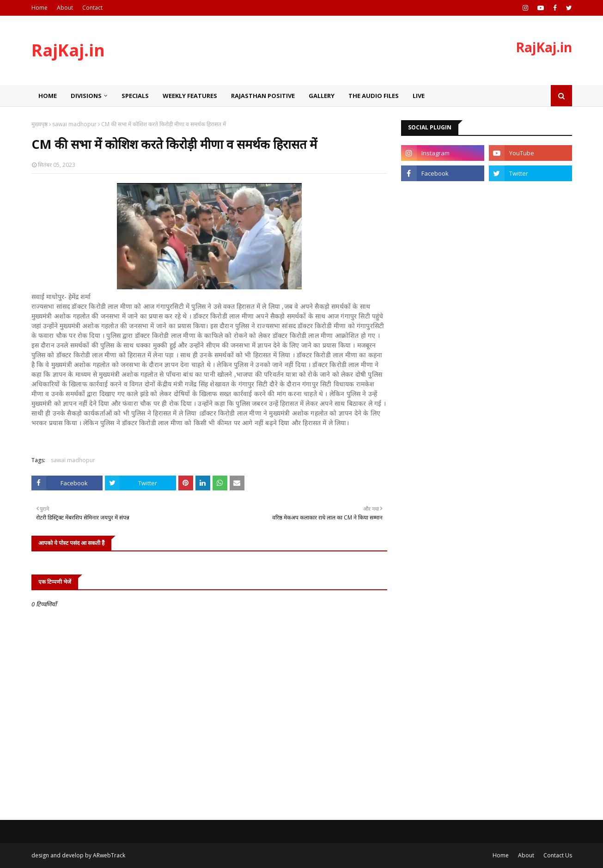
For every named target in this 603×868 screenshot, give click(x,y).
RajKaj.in (68, 50)
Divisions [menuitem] (86, 96)
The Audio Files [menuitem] (374, 96)
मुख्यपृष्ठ (40, 124)
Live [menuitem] (419, 96)
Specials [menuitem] (135, 96)
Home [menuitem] (48, 96)
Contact (92, 8)
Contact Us (558, 855)
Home (40, 8)
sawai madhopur (74, 124)
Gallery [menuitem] (322, 96)
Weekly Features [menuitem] (190, 96)
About (65, 8)
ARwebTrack (109, 855)
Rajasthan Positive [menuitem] (263, 96)
